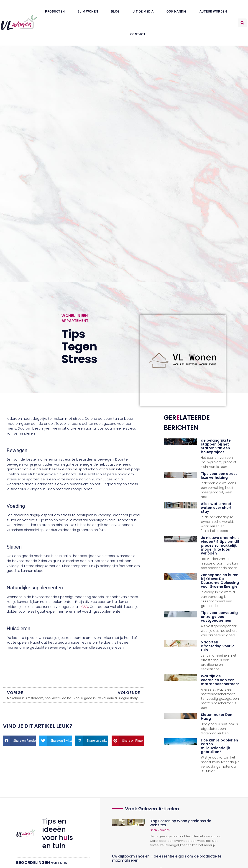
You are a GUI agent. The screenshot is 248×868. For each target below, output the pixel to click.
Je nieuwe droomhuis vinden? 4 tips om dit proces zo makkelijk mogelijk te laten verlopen (220, 545)
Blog (115, 11)
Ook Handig (177, 11)
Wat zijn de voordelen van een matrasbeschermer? (220, 680)
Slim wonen (88, 11)
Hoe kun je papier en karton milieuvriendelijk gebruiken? (219, 746)
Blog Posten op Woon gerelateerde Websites (180, 823)
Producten (55, 11)
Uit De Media (143, 11)
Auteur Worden (213, 11)
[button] (242, 23)
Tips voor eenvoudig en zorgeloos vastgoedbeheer (219, 617)
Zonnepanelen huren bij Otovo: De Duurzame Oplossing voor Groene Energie (220, 581)
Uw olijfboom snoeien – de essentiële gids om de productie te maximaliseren (167, 858)
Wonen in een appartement (75, 318)
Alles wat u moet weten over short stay (216, 508)
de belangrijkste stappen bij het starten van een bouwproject (216, 446)
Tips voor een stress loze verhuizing (219, 476)
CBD (85, 607)
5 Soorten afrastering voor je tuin (218, 646)
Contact (138, 34)
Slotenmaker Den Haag (217, 717)
